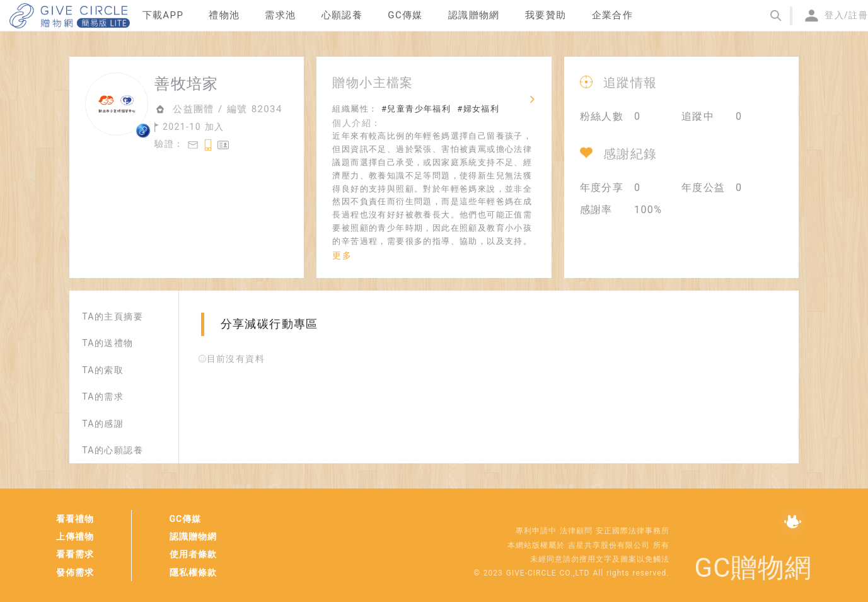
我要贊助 (546, 15)
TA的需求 (103, 397)
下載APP (163, 15)
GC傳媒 (186, 519)
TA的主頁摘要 (113, 316)
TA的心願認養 (113, 450)
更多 (342, 255)
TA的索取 (103, 370)
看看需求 (75, 554)
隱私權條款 (193, 572)
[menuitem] (163, 16)
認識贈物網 (193, 536)
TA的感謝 (103, 424)
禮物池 (224, 15)
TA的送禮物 (107, 343)
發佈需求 (75, 572)
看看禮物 (75, 519)
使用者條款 (193, 554)
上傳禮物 (75, 536)
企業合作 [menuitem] (613, 15)
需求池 (280, 15)
